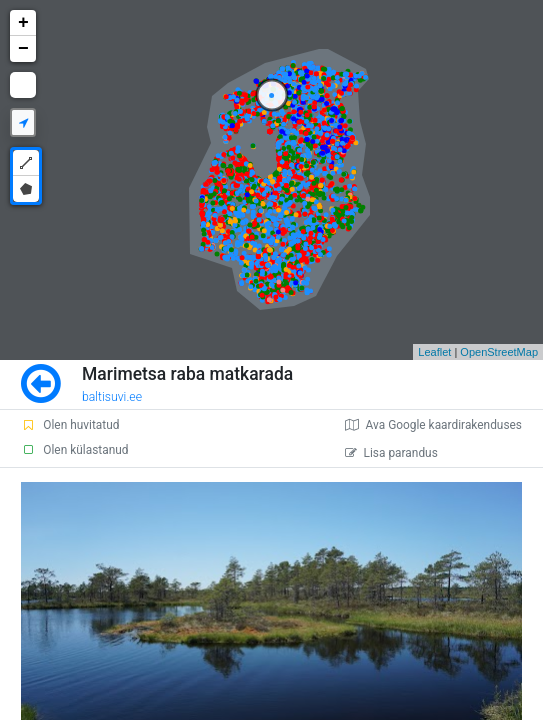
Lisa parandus (391, 453)
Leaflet (434, 352)
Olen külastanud (74, 450)
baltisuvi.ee (112, 397)
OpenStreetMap (499, 352)
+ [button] (23, 23)
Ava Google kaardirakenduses (433, 425)
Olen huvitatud (70, 425)
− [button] (23, 49)
